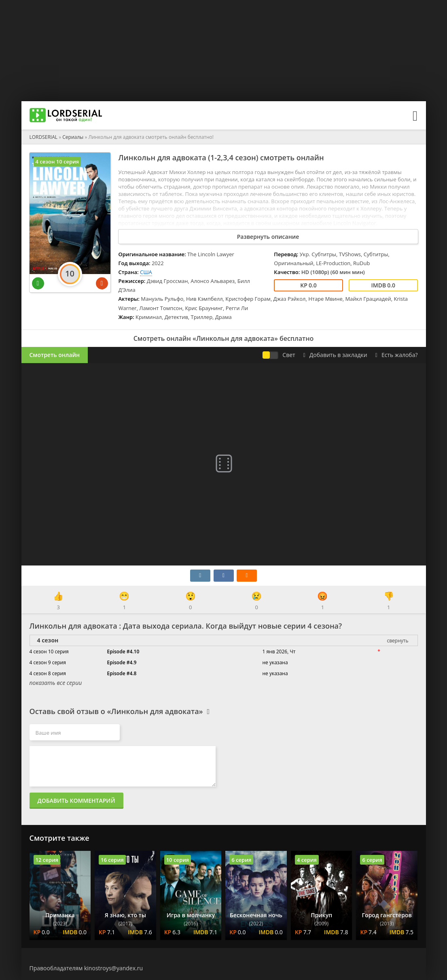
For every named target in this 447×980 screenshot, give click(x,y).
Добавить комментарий (76, 800)
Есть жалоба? (397, 355)
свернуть (397, 641)
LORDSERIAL (44, 137)
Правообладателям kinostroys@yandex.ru (86, 968)
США (146, 272)
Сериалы (73, 137)
